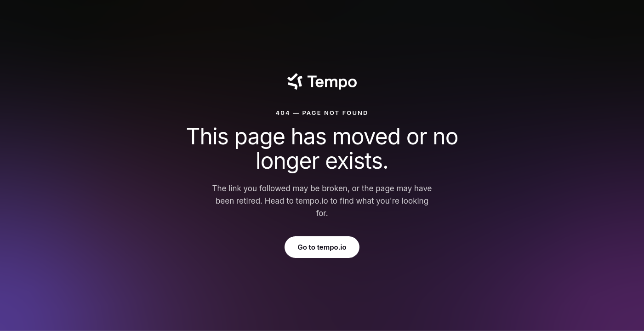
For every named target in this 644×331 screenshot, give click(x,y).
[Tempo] (322, 81)
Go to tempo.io (322, 247)
